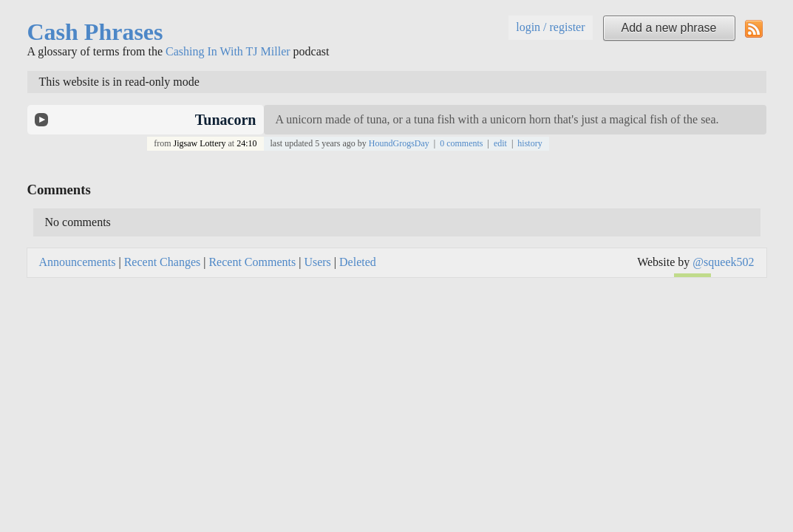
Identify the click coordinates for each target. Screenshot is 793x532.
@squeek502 (723, 262)
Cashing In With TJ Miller (228, 51)
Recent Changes (163, 262)
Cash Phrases (95, 32)
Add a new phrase (669, 28)
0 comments (461, 143)
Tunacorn (226, 120)
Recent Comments (252, 262)
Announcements (78, 262)
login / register (550, 27)
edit (500, 143)
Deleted (358, 262)
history (530, 143)
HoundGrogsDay (399, 143)
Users (317, 262)
